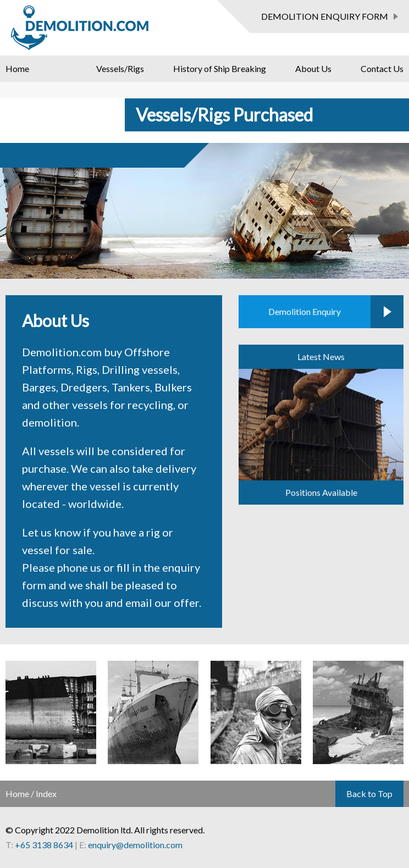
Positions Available (321, 492)
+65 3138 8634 (44, 845)
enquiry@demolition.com (135, 845)
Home (17, 68)
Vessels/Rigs (120, 68)
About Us (313, 68)
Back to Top (369, 794)
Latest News (321, 356)
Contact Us (382, 68)
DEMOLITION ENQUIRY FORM (325, 16)
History (220, 68)
